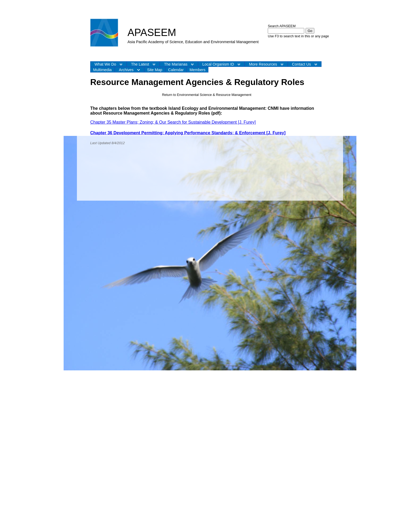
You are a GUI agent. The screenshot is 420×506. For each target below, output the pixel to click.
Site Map (155, 70)
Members (197, 70)
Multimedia (102, 70)
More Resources (263, 64)
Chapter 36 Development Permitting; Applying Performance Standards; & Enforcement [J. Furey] (188, 133)
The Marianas (176, 64)
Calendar (176, 70)
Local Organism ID (218, 64)
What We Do (105, 64)
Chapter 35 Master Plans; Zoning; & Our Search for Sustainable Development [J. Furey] (173, 122)
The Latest (140, 64)
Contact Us (301, 64)
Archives (126, 70)
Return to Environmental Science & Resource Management (207, 95)
